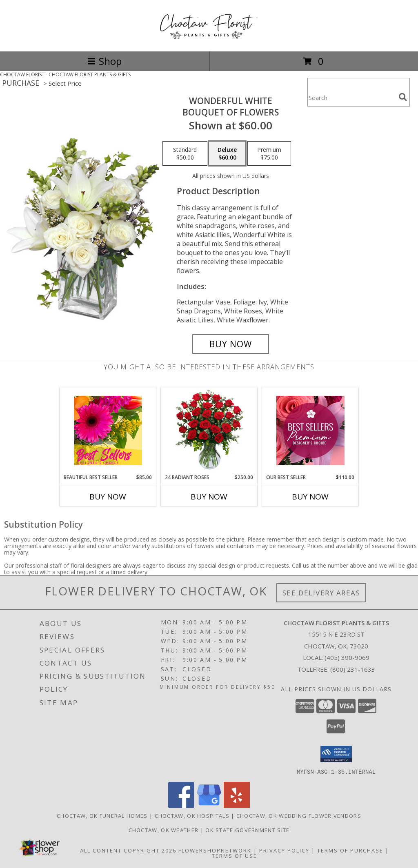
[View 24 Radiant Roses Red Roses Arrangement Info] (209, 431)
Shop (104, 61)
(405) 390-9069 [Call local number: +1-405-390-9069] (347, 657)
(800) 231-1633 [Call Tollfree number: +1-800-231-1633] (353, 669)
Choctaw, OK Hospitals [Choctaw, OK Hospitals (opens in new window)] (192, 815)
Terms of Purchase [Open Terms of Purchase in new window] (350, 850)
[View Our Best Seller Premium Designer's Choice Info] (310, 431)
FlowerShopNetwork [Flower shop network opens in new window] (215, 850)
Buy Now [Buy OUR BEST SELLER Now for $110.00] (310, 497)
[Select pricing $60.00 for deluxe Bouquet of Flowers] (227, 153)
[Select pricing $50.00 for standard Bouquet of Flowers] (185, 153)
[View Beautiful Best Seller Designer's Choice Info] (108, 431)
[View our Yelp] (237, 805)
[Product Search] (351, 97)
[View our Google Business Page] (209, 805)
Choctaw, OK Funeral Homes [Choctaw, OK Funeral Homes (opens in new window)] (102, 815)
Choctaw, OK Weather (164, 830)
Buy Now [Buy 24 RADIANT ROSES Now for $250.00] (209, 497)
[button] (336, 754)
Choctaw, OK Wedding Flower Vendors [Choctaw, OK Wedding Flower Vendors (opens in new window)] (299, 815)
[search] (403, 97)
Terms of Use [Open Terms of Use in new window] (235, 855)
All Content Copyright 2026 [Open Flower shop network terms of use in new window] (128, 850)
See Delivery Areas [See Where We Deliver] (321, 593)
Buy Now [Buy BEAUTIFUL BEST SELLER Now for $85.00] (108, 497)
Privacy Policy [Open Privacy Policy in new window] (284, 850)
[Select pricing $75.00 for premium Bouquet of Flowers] (269, 153)
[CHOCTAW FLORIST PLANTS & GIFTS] (209, 39)
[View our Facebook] (181, 805)
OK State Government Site (247, 830)
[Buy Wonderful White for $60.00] (231, 344)
